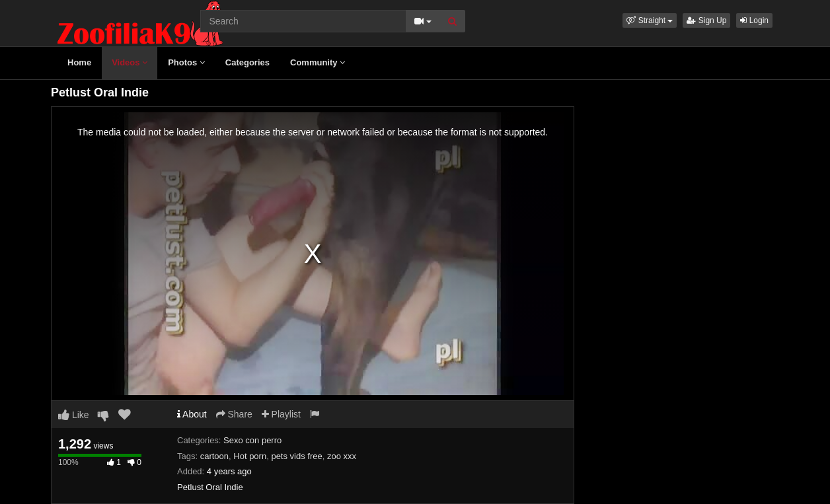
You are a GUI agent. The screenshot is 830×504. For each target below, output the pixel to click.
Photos (186, 62)
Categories (247, 62)
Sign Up (706, 20)
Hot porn (250, 456)
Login (754, 20)
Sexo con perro (252, 440)
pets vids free (296, 456)
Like (74, 415)
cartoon (214, 456)
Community (318, 62)
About (192, 414)
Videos (130, 62)
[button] (650, 20)
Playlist (281, 414)
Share (234, 414)
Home (79, 62)
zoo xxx (342, 456)
